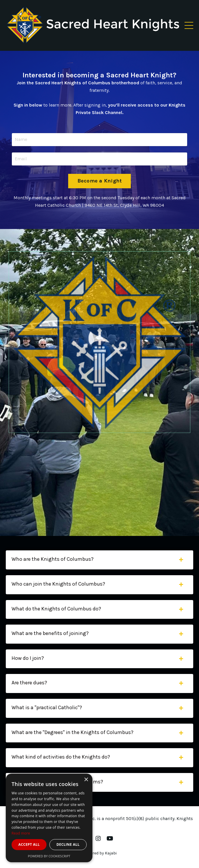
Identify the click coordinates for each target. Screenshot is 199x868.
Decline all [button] (68, 844)
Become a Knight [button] (100, 181)
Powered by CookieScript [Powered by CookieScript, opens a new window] (49, 856)
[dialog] (49, 818)
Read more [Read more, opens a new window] (21, 833)
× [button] (86, 780)
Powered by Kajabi (100, 853)
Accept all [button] (29, 844)
